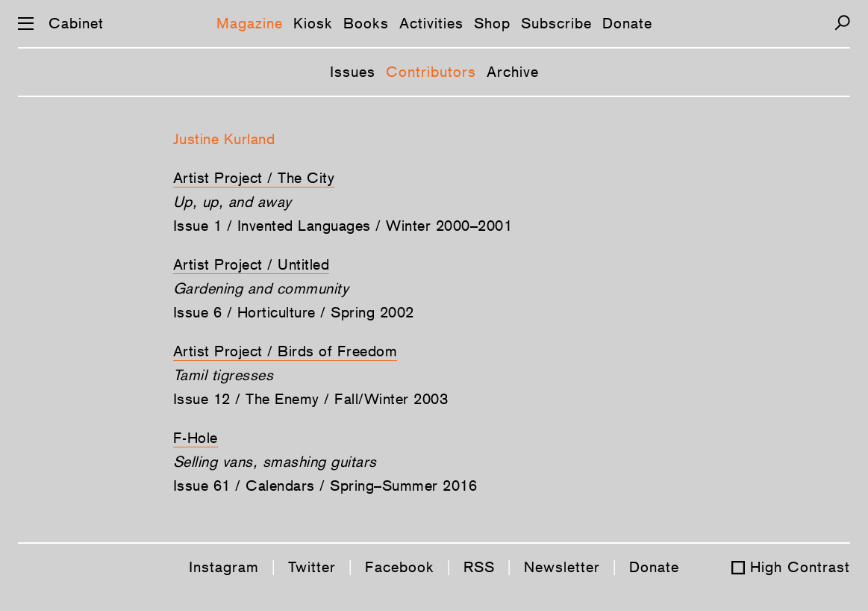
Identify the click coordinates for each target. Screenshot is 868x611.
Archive (513, 72)
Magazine (250, 23)
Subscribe (556, 23)
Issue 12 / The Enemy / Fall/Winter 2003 (311, 399)
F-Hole (196, 438)
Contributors (431, 72)
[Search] (842, 23)
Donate (627, 23)
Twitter (312, 567)
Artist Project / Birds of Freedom (285, 351)
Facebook (400, 567)
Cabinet (76, 23)
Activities (431, 23)
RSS (479, 567)
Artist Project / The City (254, 178)
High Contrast (800, 567)
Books (366, 23)
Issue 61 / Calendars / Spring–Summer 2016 (325, 486)
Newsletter (562, 567)
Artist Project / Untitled (252, 264)
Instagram (224, 567)
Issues (353, 72)
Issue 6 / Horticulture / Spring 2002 (294, 312)
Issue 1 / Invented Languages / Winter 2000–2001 (343, 226)
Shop (492, 23)
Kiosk (313, 23)
